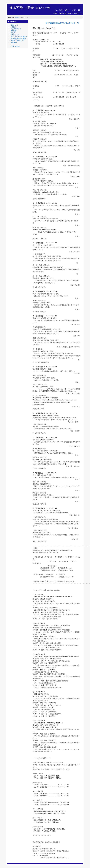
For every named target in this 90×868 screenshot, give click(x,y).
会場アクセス (15, 35)
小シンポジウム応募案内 (19, 37)
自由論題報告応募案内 (18, 39)
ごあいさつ (14, 25)
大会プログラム (16, 29)
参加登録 (14, 31)
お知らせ (14, 27)
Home (17, 17)
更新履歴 (14, 43)
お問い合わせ (16, 46)
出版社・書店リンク (17, 41)
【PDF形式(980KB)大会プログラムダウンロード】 (62, 23)
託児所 (13, 33)
